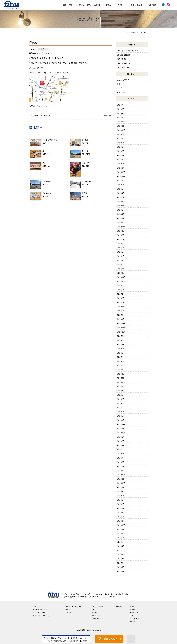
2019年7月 (121, 445)
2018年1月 (121, 521)
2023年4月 (121, 256)
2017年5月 (121, 555)
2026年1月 (121, 117)
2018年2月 (121, 517)
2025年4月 (121, 155)
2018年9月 (121, 487)
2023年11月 (121, 227)
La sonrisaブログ (123, 80)
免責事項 (133, 621)
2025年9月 (121, 134)
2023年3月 (121, 260)
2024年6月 (121, 197)
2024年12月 (121, 172)
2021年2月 (121, 365)
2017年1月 (121, 571)
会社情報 (152, 5)
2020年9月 (121, 386)
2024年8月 (121, 189)
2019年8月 (121, 441)
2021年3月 (121, 361)
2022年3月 (121, 311)
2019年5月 (121, 454)
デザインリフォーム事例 (89, 5)
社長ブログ (121, 92)
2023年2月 (121, 265)
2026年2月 (121, 113)
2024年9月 (121, 185)
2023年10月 (121, 231)
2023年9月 (121, 235)
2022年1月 (121, 319)
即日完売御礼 (47, 181)
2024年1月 (121, 218)
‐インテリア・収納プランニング (43, 615)
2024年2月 (121, 214)
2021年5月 (121, 353)
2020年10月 (121, 382)
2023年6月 (121, 248)
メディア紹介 (134, 613)
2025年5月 (121, 151)
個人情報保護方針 (136, 618)
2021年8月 (121, 340)
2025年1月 (121, 168)
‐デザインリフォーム (39, 613)
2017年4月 (121, 559)
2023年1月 (121, 269)
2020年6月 (121, 399)
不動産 (108, 5)
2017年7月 (121, 546)
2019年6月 (121, 449)
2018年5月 (121, 504)
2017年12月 (121, 525)
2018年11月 (121, 479)
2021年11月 (121, 328)
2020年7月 (121, 395)
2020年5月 (121, 403)
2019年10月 (121, 433)
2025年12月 (121, 122)
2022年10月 (121, 281)
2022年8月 (121, 290)
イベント (121, 5)
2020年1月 (121, 420)
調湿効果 (85, 140)
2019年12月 (121, 424)
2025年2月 (121, 164)
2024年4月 (121, 206)
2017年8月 (121, 542)
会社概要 (133, 610)
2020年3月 (121, 412)
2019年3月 (121, 462)
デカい (45, 163)
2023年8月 (121, 239)
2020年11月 (121, 378)
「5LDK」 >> (106, 116)
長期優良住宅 (47, 193)
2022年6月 (121, 298)
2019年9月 (121, 437)
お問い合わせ (118, 607)
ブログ (119, 88)
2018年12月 (121, 475)
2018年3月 (121, 513)
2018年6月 (121, 500)
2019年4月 (121, 458)
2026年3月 (121, 109)
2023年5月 (121, 252)
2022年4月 (121, 307)
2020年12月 (121, 374)
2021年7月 (121, 344)
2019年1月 (121, 471)
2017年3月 (121, 563)
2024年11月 (121, 176)
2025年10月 (121, 130)
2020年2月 (121, 416)
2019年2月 (121, 466)
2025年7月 (121, 143)
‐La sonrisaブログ (98, 618)
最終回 (84, 193)
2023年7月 (121, 244)
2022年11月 (121, 277)
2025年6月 (121, 147)
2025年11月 (121, 126)
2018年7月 (121, 496)
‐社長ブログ (96, 615)
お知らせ (120, 84)
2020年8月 (121, 391)
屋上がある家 (87, 181)
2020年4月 (121, 407)
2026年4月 (121, 105)
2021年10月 (121, 332)
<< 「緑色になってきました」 (41, 116)
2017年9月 (121, 538)
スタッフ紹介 (136, 5)
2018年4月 (121, 508)
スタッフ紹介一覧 (98, 607)
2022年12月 (121, 273)
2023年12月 (121, 223)
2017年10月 (121, 534)
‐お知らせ (95, 613)
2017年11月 (121, 529)
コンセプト (68, 5)
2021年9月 (121, 336)
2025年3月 (121, 159)
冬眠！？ (85, 151)
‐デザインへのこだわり (40, 610)
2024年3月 (121, 210)
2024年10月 (121, 180)
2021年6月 (121, 349)
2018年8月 (121, 492)
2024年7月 (121, 193)
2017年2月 (121, 567)
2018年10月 (121, 483)
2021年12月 (121, 323)
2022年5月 (121, 302)
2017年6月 (121, 550)
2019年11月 (121, 428)
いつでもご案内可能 (50, 140)
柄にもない (86, 163)
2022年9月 (121, 286)
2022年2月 (121, 315)
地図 (131, 615)
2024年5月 (121, 202)
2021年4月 (121, 357)
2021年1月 (121, 370)
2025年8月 (121, 138)
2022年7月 (121, 294)
